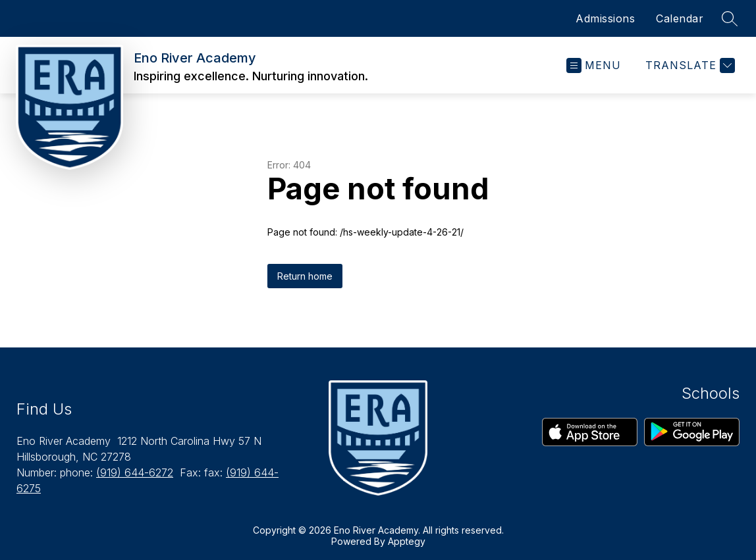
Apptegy (407, 541)
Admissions (605, 18)
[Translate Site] (688, 65)
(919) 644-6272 (135, 472)
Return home (305, 276)
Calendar (680, 18)
